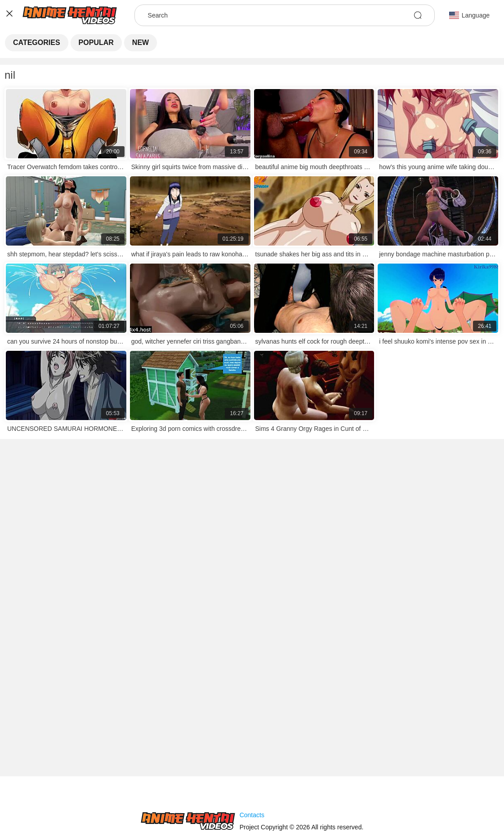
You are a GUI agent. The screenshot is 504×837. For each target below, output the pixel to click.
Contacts (252, 815)
